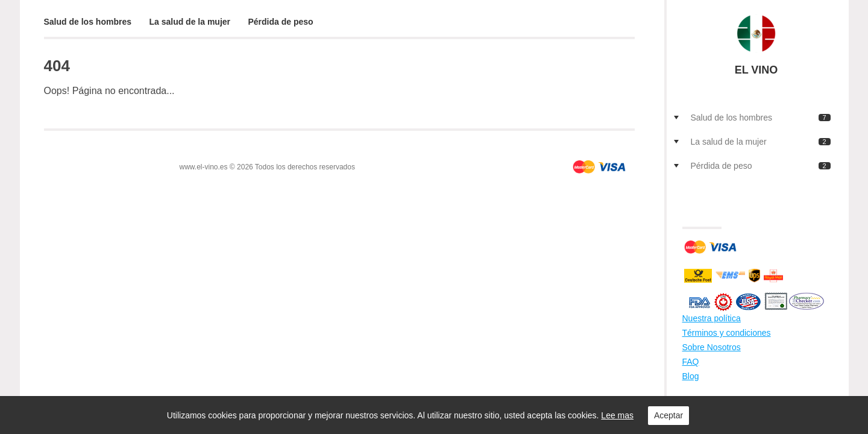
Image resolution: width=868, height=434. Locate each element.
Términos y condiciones (727, 333)
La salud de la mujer (190, 22)
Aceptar (668, 415)
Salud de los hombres (88, 22)
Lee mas (617, 415)
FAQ (691, 362)
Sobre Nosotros (712, 347)
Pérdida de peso (281, 22)
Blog (691, 376)
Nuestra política (712, 318)
